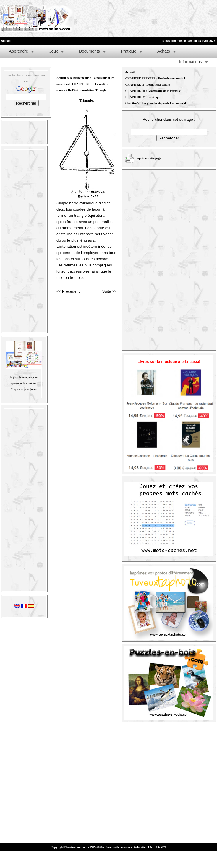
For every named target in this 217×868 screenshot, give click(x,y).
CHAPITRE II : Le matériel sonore (148, 85)
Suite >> (109, 291)
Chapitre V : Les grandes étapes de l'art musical (156, 103)
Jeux (54, 51)
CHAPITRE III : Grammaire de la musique (153, 91)
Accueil (130, 72)
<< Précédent (68, 291)
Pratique (129, 51)
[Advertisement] (94, 18)
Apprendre (18, 51)
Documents (89, 51)
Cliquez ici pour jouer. (24, 389)
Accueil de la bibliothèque (73, 78)
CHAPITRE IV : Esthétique (143, 97)
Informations (191, 62)
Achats (164, 51)
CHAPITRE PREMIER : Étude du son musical (155, 78)
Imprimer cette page (148, 158)
